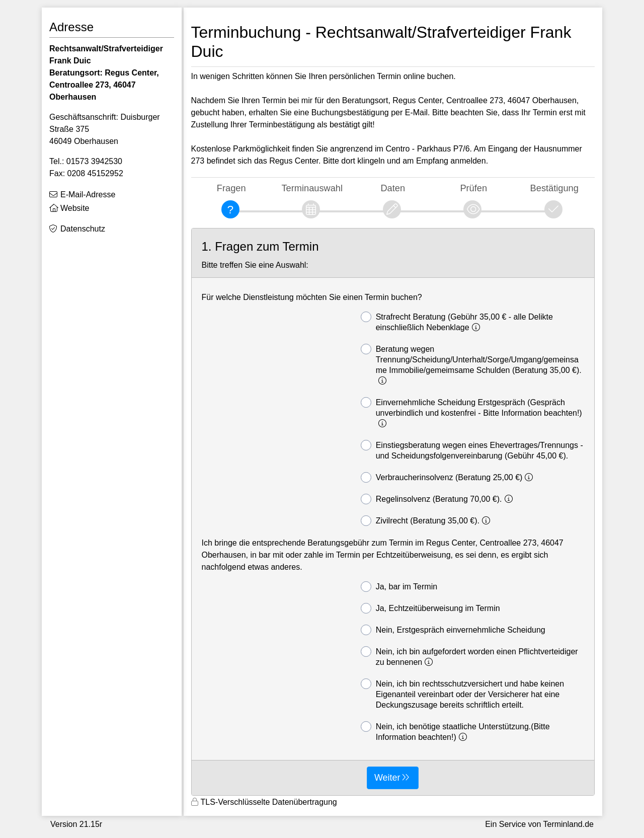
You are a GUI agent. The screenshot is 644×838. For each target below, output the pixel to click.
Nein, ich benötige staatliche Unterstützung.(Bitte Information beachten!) (455, 731)
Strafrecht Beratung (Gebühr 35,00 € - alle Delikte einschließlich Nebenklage (457, 322)
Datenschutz (83, 229)
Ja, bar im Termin (399, 587)
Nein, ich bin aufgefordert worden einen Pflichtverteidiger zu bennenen (469, 656)
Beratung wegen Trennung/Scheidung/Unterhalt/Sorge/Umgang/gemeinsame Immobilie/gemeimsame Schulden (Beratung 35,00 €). (471, 364)
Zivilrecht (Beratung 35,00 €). (427, 521)
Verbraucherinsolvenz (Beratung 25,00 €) (449, 477)
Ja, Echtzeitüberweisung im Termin (430, 608)
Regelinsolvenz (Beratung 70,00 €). (438, 499)
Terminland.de (569, 824)
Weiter (387, 778)
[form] (393, 512)
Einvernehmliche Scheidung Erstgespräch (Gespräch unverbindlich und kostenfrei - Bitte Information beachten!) (471, 412)
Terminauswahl (312, 188)
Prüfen (473, 188)
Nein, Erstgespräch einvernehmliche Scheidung (453, 630)
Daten (393, 188)
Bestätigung (554, 188)
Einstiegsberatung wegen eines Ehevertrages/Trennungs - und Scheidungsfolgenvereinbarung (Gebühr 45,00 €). (472, 450)
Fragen (231, 188)
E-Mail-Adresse (88, 195)
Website (75, 208)
